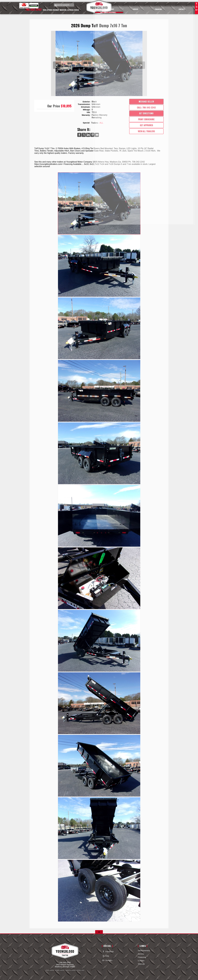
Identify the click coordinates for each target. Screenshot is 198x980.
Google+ (196, 10)
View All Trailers (146, 131)
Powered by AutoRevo (71, 970)
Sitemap (141, 964)
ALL (101, 123)
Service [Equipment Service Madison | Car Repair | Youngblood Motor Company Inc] (146, 8)
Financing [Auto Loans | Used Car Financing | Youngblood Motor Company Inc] (165, 8)
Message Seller (146, 102)
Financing (142, 957)
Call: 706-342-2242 (146, 107)
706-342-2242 (65, 963)
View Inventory (144, 951)
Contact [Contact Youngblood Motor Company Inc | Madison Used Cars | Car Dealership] (184, 8)
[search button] (56, 6)
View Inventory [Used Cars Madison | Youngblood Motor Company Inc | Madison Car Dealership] (124, 8)
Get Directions (146, 113)
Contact (141, 961)
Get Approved (146, 125)
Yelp (196, 7)
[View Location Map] (61, 11)
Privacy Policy (81, 970)
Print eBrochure (146, 119)
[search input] (66, 6)
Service (141, 954)
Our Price (54, 106)
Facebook (196, 4)
